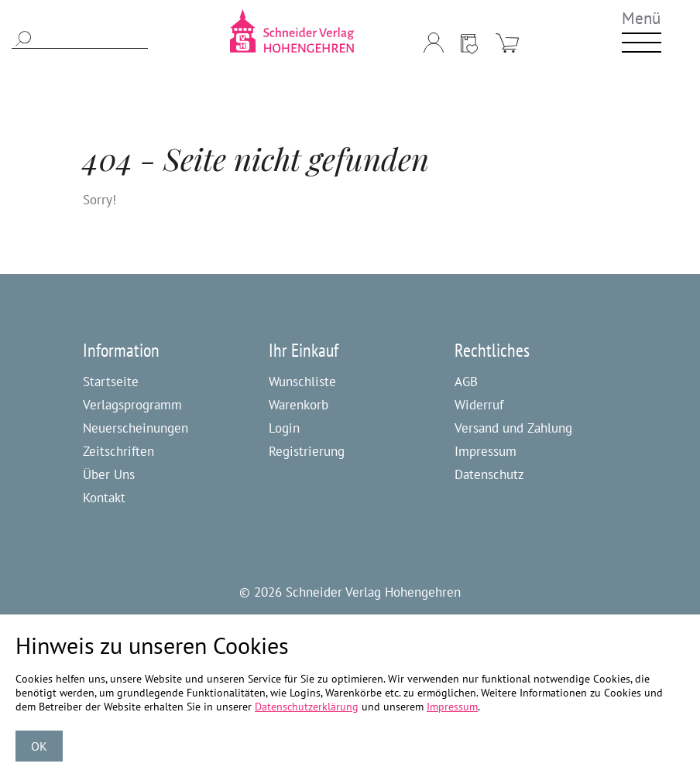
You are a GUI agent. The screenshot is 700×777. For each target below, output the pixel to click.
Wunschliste (302, 382)
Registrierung (307, 451)
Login (284, 428)
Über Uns (109, 474)
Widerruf (479, 405)
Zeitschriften (118, 451)
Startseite (111, 382)
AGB (466, 382)
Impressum (486, 451)
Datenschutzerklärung (307, 707)
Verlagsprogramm (132, 405)
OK (39, 746)
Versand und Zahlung (513, 428)
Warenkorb (299, 405)
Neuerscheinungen (136, 428)
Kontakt (104, 498)
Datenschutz (489, 474)
